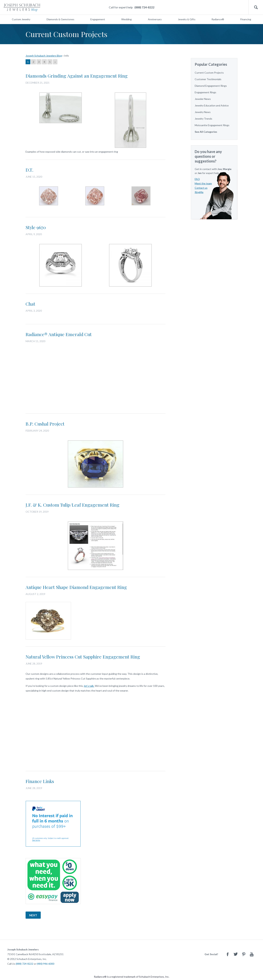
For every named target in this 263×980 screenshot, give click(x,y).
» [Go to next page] (55, 62)
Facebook (228, 954)
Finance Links (40, 781)
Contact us (201, 188)
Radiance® (218, 19)
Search (256, 7)
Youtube (252, 954)
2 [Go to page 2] (33, 62)
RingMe (199, 192)
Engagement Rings (205, 92)
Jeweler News (203, 99)
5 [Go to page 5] (50, 62)
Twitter (236, 954)
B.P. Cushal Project (45, 424)
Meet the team (203, 183)
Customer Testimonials (208, 79)
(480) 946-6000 (45, 964)
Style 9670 (36, 227)
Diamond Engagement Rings (211, 86)
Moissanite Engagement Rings (212, 125)
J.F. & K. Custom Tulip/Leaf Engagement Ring (73, 505)
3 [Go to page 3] (39, 62)
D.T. (29, 170)
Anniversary (155, 19)
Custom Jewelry (21, 19)
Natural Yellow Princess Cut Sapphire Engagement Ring (83, 657)
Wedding (126, 19)
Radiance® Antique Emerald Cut (59, 334)
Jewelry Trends (203, 119)
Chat (30, 304)
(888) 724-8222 (144, 7)
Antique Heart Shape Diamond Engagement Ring (76, 587)
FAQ (197, 179)
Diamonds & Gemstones (60, 19)
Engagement (98, 19)
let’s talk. (89, 686)
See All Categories (206, 132)
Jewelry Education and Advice (212, 105)
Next (33, 915)
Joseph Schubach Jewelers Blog (44, 56)
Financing (246, 19)
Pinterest (244, 954)
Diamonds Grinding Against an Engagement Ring (77, 76)
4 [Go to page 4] (44, 62)
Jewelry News (203, 112)
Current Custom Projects (209, 73)
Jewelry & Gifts (187, 19)
